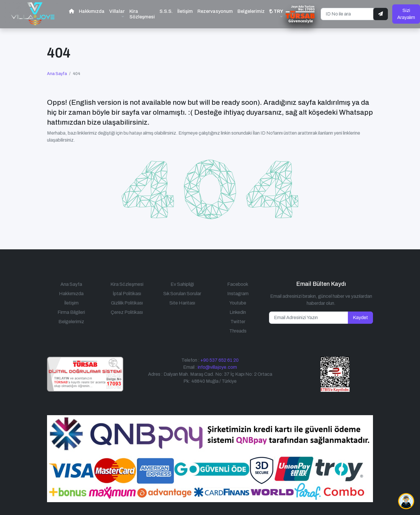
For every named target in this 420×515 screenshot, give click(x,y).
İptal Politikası (127, 291)
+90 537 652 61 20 (219, 357)
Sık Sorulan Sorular (182, 291)
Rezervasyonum (215, 10)
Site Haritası (182, 300)
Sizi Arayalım (406, 13)
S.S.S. (166, 10)
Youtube (238, 300)
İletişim (185, 10)
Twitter (238, 319)
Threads (238, 328)
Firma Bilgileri (71, 310)
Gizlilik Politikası (127, 300)
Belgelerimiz (251, 10)
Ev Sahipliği (182, 282)
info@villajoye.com (217, 364)
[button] (276, 13)
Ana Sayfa (57, 71)
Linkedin (238, 310)
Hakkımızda (92, 10)
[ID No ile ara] (347, 13)
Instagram (238, 291)
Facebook (238, 282)
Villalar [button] (117, 10)
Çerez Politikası (127, 310)
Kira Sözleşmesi (142, 13)
